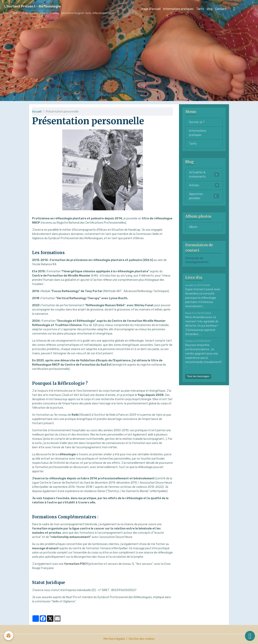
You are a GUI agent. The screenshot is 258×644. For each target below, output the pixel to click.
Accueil (37, 112)
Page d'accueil (151, 9)
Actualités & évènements (204, 175)
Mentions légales (114, 639)
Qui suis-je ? (197, 122)
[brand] (58, 9)
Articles (204, 185)
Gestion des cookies (142, 639)
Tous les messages (198, 376)
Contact (221, 9)
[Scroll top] (250, 636)
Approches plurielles (204, 196)
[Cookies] (9, 636)
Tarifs (200, 9)
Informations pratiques (178, 9)
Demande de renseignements (197, 260)
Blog (210, 9)
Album (193, 227)
